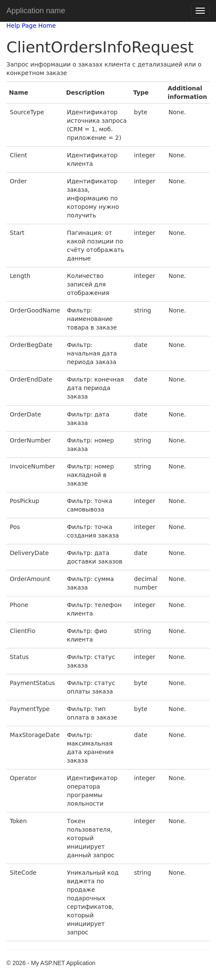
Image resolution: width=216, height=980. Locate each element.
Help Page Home (31, 26)
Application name (36, 11)
